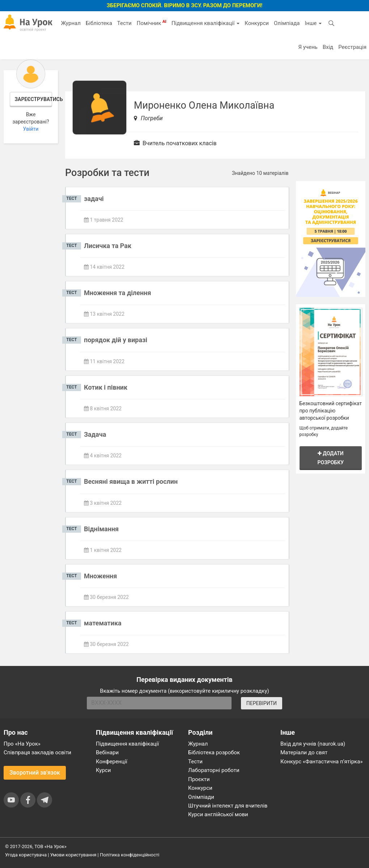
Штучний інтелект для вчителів (228, 806)
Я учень (308, 47)
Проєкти (199, 779)
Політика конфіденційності (130, 855)
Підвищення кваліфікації (205, 23)
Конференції (112, 762)
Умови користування (73, 855)
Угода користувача (26, 855)
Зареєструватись (33, 99)
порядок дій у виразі (116, 340)
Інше (313, 23)
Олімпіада (287, 23)
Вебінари (107, 752)
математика (103, 623)
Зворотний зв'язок (35, 773)
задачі (94, 199)
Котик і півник (106, 387)
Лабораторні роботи (214, 770)
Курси (103, 770)
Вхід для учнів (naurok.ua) (313, 744)
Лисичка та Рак (108, 246)
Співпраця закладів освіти (37, 752)
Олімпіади (201, 797)
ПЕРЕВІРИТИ (262, 703)
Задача (95, 434)
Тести (124, 23)
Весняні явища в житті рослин (131, 481)
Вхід (328, 47)
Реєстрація (352, 47)
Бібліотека (99, 23)
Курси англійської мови (218, 814)
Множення (100, 576)
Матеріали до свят (304, 752)
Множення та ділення (117, 293)
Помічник (152, 23)
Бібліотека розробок (214, 752)
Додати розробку (331, 458)
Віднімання (101, 529)
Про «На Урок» (22, 744)
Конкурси (257, 23)
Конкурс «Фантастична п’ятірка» (321, 762)
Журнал (71, 23)
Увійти (31, 129)
